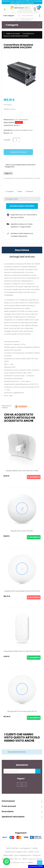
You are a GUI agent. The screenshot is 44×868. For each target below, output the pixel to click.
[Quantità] (17, 140)
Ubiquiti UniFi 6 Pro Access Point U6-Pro (22, 711)
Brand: (6, 133)
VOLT (11, 133)
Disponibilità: (9, 122)
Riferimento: (9, 120)
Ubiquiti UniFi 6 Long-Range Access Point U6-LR (22, 591)
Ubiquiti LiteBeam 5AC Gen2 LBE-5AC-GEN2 (22, 471)
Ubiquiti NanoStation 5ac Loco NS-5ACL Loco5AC (22, 651)
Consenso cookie (36, 866)
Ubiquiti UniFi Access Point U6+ (22, 531)
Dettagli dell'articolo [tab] (22, 257)
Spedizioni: (8, 130)
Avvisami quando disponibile (22, 206)
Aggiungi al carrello (18, 152)
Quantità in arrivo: (11, 125)
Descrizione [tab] (22, 250)
